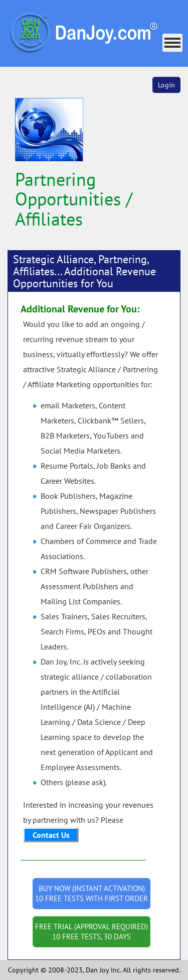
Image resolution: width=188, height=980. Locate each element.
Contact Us (51, 835)
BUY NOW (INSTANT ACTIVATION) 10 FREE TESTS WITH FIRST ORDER (91, 893)
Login (166, 85)
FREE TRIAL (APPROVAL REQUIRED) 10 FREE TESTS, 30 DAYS (91, 932)
